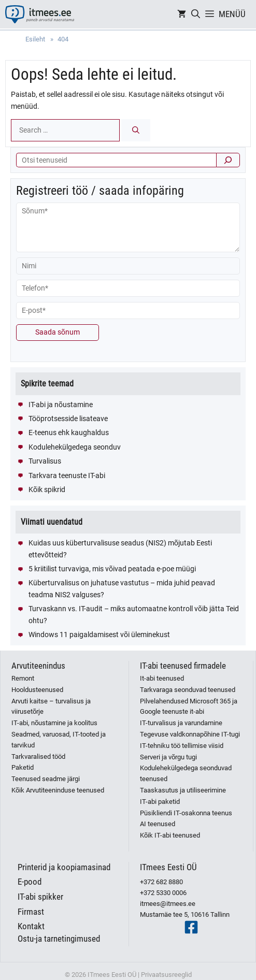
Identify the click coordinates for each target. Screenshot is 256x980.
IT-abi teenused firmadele (183, 666)
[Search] (136, 130)
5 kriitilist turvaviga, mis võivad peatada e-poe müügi (112, 569)
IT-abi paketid (160, 802)
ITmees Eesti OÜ (168, 867)
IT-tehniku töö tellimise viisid (182, 746)
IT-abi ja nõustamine (61, 405)
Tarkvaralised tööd (38, 756)
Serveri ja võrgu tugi (168, 757)
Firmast (31, 912)
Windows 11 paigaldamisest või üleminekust (99, 635)
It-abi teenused (162, 678)
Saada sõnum (58, 332)
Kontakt (31, 926)
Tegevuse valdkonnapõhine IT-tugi (190, 734)
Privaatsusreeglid (166, 975)
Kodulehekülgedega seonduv (75, 447)
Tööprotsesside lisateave (68, 419)
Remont (23, 678)
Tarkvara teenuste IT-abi (67, 475)
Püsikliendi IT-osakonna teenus (186, 813)
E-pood (30, 882)
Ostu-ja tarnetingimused (59, 939)
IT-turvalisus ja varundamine (181, 723)
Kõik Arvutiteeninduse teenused (58, 790)
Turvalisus (45, 461)
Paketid (23, 767)
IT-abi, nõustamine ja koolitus (54, 723)
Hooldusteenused (37, 690)
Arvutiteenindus (38, 666)
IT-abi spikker (40, 897)
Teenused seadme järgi (46, 779)
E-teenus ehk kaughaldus (69, 433)
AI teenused (158, 824)
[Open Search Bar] (196, 14)
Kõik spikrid (47, 489)
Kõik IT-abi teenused (170, 835)
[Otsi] (228, 160)
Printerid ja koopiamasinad (64, 867)
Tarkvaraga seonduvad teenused (188, 690)
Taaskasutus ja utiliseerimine (183, 790)
